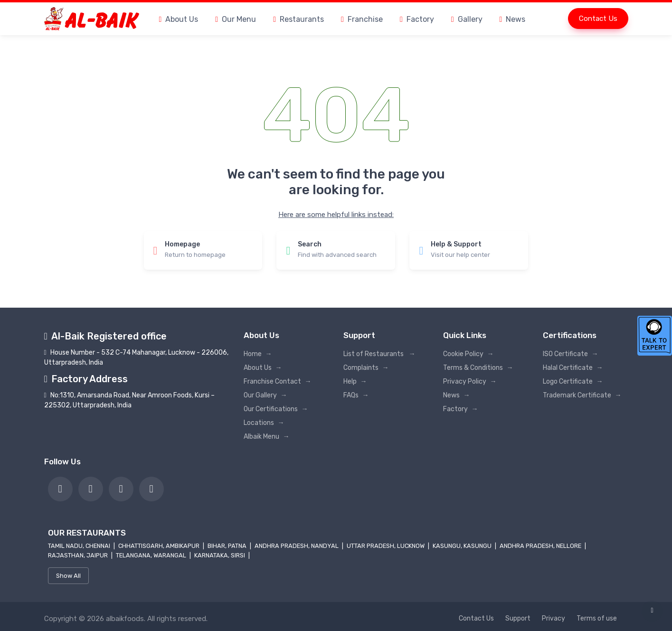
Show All (68, 576)
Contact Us (598, 19)
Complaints (366, 368)
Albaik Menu (267, 437)
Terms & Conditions (478, 368)
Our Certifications (276, 409)
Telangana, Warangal (152, 555)
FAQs (356, 395)
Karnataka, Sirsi (220, 555)
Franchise (362, 19)
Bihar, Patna (228, 546)
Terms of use (597, 618)
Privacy (554, 618)
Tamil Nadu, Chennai (80, 546)
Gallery (467, 19)
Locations (264, 423)
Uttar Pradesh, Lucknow (386, 546)
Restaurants (298, 19)
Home (258, 354)
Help (355, 381)
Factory (417, 19)
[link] (60, 489)
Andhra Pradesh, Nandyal (297, 546)
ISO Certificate (571, 354)
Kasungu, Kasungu (463, 546)
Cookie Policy (469, 354)
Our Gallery (265, 395)
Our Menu (236, 19)
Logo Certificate (573, 381)
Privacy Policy (470, 381)
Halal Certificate (573, 368)
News (513, 19)
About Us (179, 19)
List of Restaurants (379, 354)
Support (518, 618)
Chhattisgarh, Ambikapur (160, 546)
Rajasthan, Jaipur (79, 555)
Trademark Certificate (582, 395)
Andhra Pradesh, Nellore (541, 546)
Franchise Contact (278, 381)
